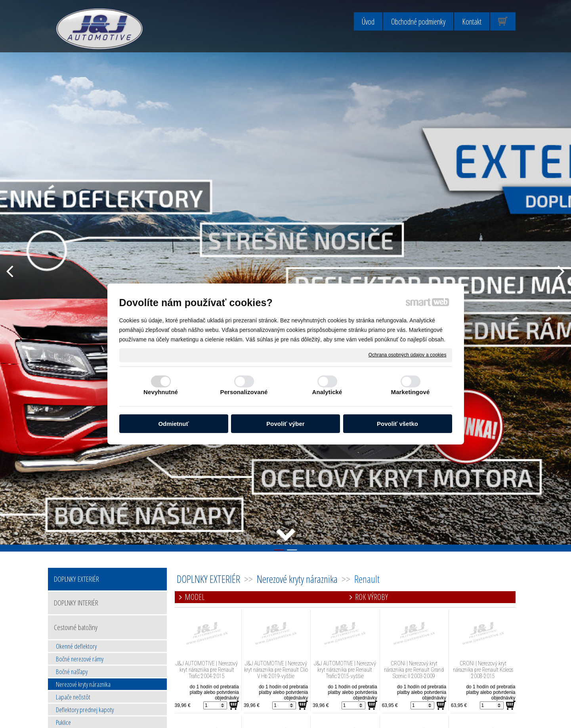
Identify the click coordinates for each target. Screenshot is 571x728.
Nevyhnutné (161, 392)
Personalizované (244, 392)
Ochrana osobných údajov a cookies (408, 355)
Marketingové (411, 392)
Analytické (327, 392)
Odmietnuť (173, 424)
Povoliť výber (285, 424)
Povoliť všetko (397, 424)
